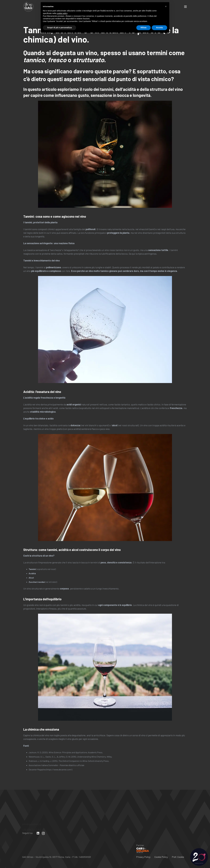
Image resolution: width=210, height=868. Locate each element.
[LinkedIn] (38, 833)
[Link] (28, 7)
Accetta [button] (159, 861)
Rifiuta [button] (144, 861)
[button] (166, 840)
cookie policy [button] (62, 846)
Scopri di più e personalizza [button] (59, 861)
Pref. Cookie (178, 857)
